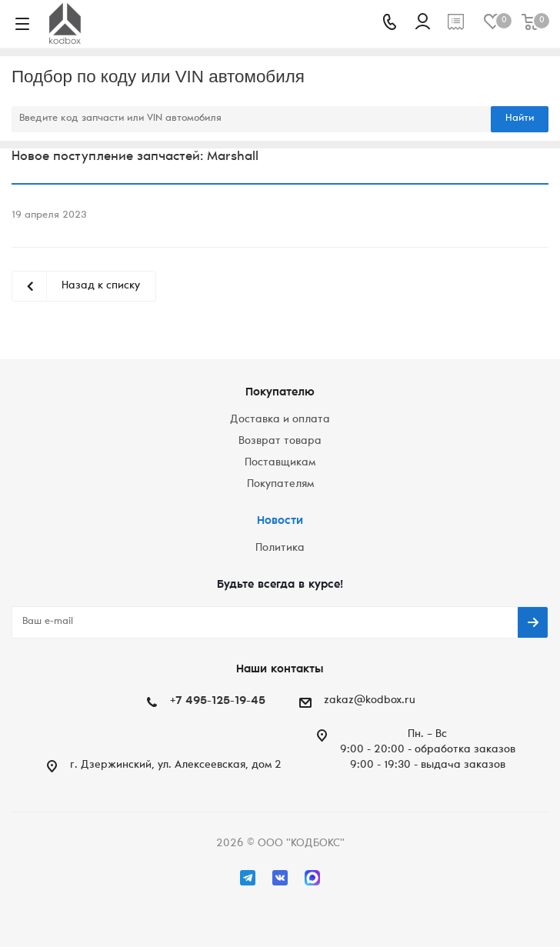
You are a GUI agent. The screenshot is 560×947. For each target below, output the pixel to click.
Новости (280, 521)
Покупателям (280, 485)
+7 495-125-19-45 (218, 701)
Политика (280, 549)
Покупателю (280, 393)
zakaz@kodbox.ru (370, 701)
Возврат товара (280, 442)
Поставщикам (280, 463)
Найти (520, 119)
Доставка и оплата (280, 420)
